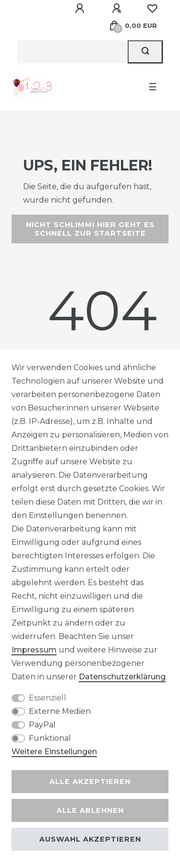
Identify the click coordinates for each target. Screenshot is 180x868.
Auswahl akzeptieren (90, 839)
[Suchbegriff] (72, 52)
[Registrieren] (118, 9)
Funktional (50, 738)
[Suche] (145, 52)
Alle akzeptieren (90, 782)
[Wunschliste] (152, 9)
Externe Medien (60, 711)
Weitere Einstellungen (54, 752)
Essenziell (48, 698)
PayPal (42, 725)
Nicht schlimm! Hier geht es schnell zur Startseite (90, 229)
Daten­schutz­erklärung (122, 677)
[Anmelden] (81, 9)
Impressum (34, 650)
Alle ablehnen (90, 810)
